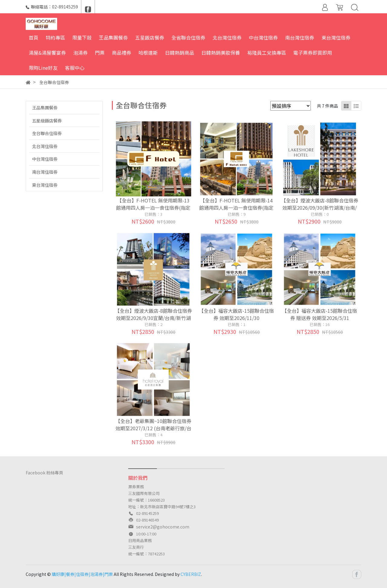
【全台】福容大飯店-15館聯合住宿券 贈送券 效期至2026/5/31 (320, 314)
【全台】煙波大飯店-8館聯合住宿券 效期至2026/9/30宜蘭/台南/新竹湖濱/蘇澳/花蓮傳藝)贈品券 (153, 318)
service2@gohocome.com (163, 527)
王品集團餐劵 (45, 107)
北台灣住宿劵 (45, 146)
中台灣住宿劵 (45, 159)
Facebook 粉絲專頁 (44, 473)
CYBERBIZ (191, 574)
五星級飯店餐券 (47, 120)
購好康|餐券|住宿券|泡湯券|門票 (82, 574)
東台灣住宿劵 (45, 185)
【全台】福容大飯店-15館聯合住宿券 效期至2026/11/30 (236, 314)
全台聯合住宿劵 (47, 133)
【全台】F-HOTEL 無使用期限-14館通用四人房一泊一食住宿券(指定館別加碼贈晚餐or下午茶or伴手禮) (236, 208)
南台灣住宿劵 (45, 172)
